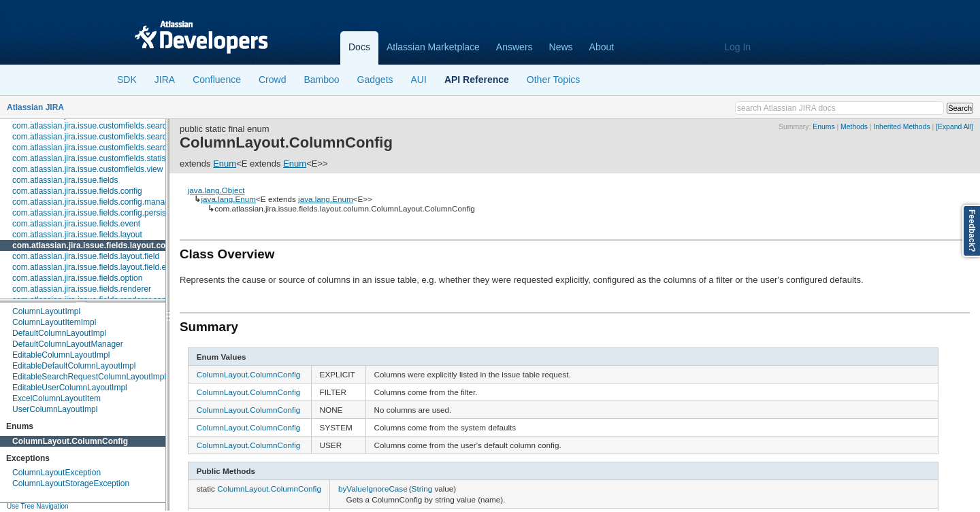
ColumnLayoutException (56, 473)
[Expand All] (954, 127)
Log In (737, 47)
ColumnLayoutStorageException (71, 483)
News (561, 47)
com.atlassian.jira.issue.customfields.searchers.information (119, 126)
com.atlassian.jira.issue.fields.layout (77, 235)
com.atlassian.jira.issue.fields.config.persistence (99, 213)
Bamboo (321, 80)
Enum (225, 164)
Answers (514, 47)
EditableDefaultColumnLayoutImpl (74, 366)
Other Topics (553, 80)
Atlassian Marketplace (433, 47)
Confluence (217, 80)
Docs (359, 47)
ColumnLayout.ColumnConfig (70, 441)
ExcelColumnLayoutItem (56, 398)
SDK (127, 80)
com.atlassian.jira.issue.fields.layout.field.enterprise (105, 267)
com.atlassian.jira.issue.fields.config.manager (94, 202)
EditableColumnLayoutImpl (61, 355)
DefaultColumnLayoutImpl (59, 333)
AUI (419, 80)
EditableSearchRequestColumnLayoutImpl (89, 377)
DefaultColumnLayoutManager (68, 344)
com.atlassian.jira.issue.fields (65, 180)
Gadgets (375, 80)
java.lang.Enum (228, 199)
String (422, 489)
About (602, 47)
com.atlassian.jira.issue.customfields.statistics (95, 158)
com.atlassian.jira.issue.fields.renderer (82, 289)
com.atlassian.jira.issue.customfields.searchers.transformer (119, 148)
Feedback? (972, 231)
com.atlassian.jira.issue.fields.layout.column (99, 245)
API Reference (477, 80)
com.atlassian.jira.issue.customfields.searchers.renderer (114, 137)
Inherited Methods (901, 127)
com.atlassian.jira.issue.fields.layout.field (86, 256)
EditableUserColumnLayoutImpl (70, 388)
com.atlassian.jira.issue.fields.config (77, 191)
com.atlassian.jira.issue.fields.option (77, 278)
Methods (854, 127)
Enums (823, 127)
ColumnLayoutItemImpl (54, 322)
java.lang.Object (216, 190)
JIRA (165, 80)
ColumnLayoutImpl (46, 311)
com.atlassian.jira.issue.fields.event (76, 224)
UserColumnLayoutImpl (55, 409)
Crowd (272, 80)
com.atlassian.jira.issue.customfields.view (87, 169)
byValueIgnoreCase (373, 489)
